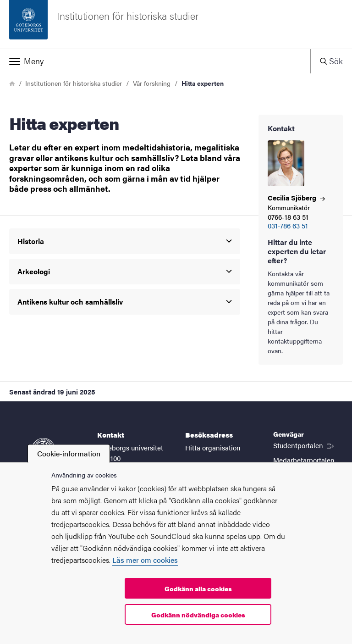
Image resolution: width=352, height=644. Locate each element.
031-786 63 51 (288, 226)
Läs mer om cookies (145, 560)
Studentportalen (304, 445)
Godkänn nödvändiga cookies (198, 615)
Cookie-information (69, 453)
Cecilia (296, 197)
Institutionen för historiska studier (74, 83)
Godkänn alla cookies (198, 588)
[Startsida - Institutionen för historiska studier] (176, 24)
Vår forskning (152, 83)
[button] (155, 61)
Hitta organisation (213, 447)
